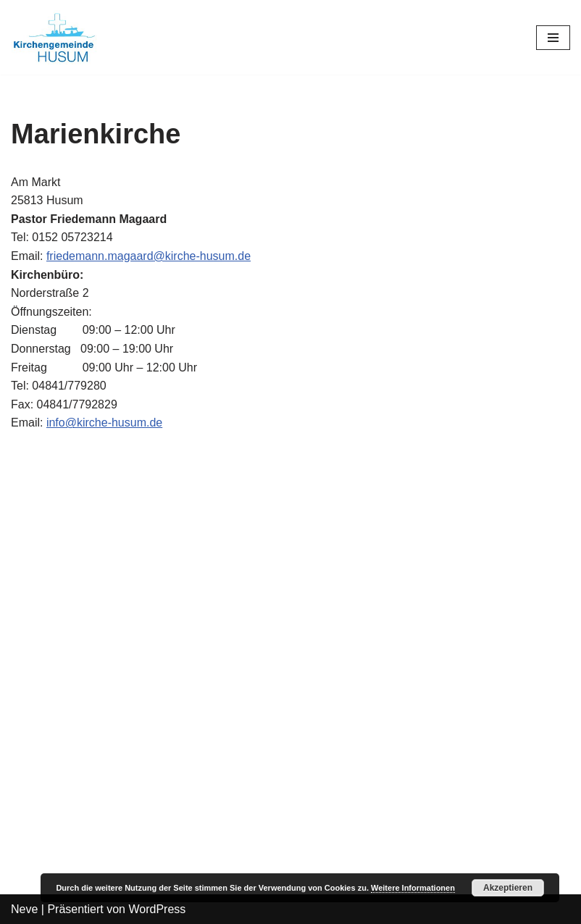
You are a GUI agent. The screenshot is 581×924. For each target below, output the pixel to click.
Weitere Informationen (413, 888)
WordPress (157, 909)
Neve (24, 909)
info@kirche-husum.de (104, 423)
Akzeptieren (508, 888)
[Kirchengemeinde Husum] (54, 37)
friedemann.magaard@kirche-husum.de (149, 256)
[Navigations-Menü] (553, 38)
